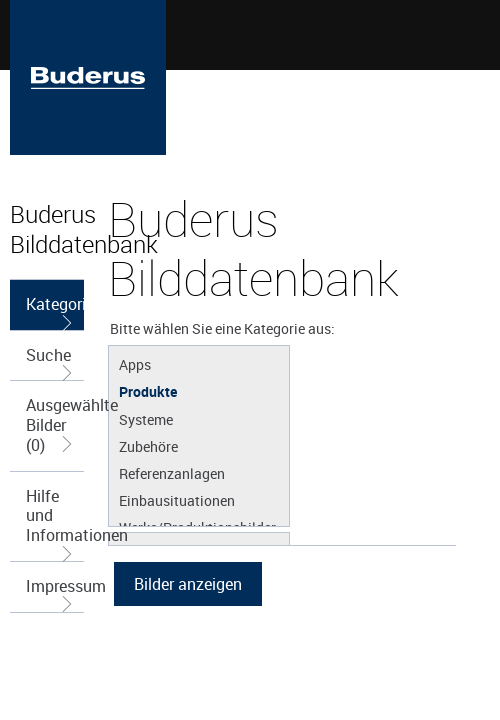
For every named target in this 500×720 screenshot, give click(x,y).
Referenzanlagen (172, 473)
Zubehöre (148, 446)
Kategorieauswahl (55, 311)
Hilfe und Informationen (55, 523)
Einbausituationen (177, 500)
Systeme (146, 419)
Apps (135, 364)
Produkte (148, 391)
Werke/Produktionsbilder (197, 527)
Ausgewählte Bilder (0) (55, 424)
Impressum (55, 593)
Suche (50, 362)
